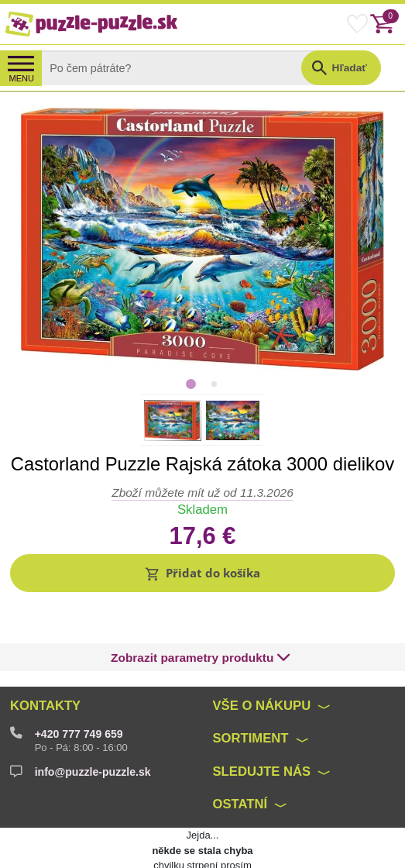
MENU (21, 78)
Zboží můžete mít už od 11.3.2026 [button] (202, 493)
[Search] (183, 68)
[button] (202, 573)
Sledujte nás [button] (262, 735)
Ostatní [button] (240, 768)
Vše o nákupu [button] (262, 670)
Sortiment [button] (251, 703)
